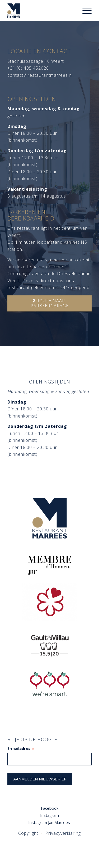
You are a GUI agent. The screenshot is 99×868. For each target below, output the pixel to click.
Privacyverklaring (63, 833)
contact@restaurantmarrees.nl (40, 75)
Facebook (50, 808)
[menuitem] (84, 11)
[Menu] (84, 11)
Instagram (49, 815)
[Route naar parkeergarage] (49, 303)
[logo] (41, 11)
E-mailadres (21, 748)
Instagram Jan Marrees (50, 822)
